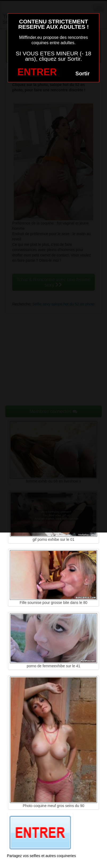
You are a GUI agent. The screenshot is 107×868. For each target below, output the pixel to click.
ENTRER (37, 72)
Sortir (82, 73)
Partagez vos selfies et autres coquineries (41, 856)
